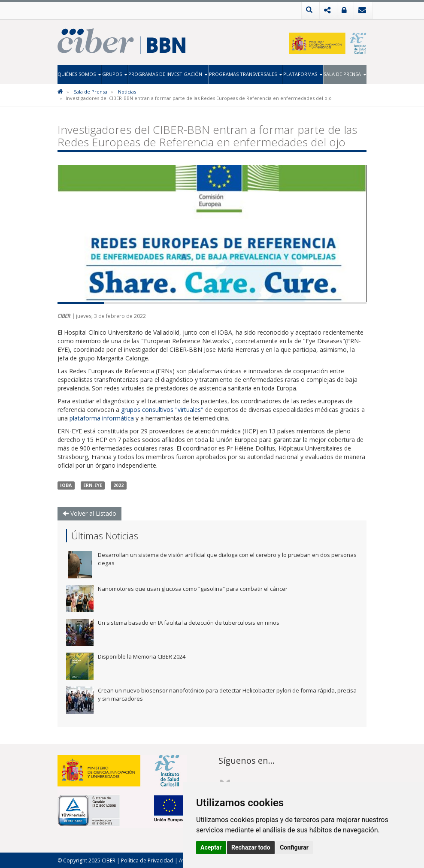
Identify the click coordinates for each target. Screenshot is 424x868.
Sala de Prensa (345, 74)
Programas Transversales (246, 74)
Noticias (127, 91)
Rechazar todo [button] (251, 847)
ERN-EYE (93, 485)
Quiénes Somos (79, 74)
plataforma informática (102, 418)
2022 (118, 485)
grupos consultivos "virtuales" (162, 409)
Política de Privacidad (147, 860)
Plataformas (303, 74)
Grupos (115, 74)
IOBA (66, 485)
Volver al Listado (89, 513)
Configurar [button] (294, 847)
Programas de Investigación (168, 74)
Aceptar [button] (211, 847)
